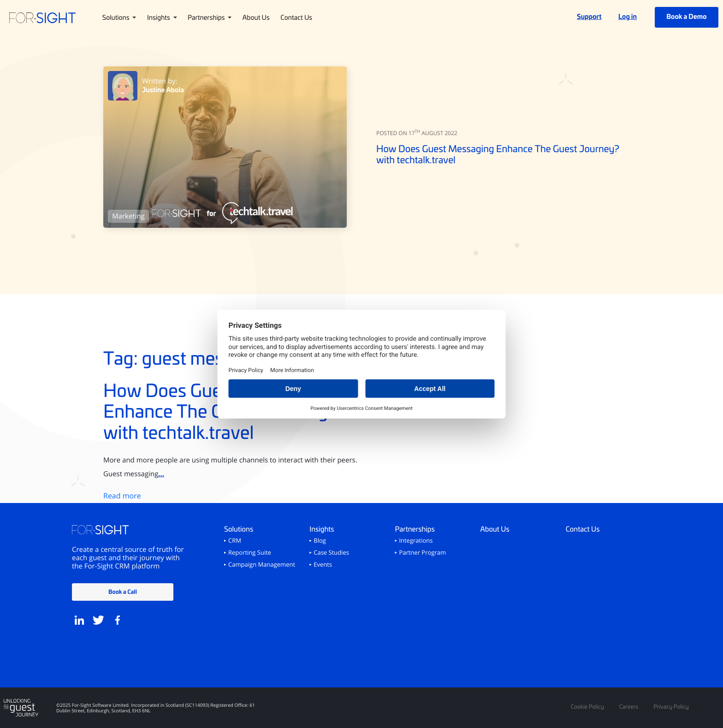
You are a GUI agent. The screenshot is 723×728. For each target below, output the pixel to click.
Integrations (416, 541)
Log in (628, 16)
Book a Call (123, 591)
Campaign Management (262, 565)
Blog (320, 541)
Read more (122, 496)
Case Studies (331, 553)
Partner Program (422, 553)
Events (323, 565)
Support (589, 16)
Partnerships (207, 17)
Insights (159, 17)
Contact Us (296, 17)
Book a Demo (686, 16)
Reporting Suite (250, 553)
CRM (235, 541)
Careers (629, 707)
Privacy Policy (671, 707)
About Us (256, 17)
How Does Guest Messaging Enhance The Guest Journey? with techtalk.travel (498, 154)
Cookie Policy (587, 707)
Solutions (117, 17)
